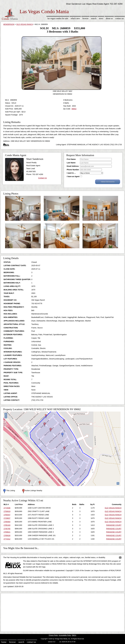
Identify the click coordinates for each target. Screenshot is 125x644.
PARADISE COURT (114, 525)
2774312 (7, 539)
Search (94, 18)
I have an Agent (73, 176)
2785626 (7, 535)
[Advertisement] (62, 612)
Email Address (73, 166)
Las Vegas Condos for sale (58, 18)
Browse (85, 18)
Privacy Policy (53, 635)
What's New (75, 18)
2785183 (7, 525)
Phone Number (73, 170)
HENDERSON (9, 24)
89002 (74, 109)
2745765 (7, 529)
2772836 (7, 508)
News (101, 18)
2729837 (7, 518)
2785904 (7, 522)
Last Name (71, 163)
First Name (71, 159)
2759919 (7, 511)
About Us (109, 18)
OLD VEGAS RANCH (25, 24)
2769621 (7, 532)
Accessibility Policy (65, 635)
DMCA (74, 635)
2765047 (7, 515)
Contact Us (120, 18)
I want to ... (71, 173)
